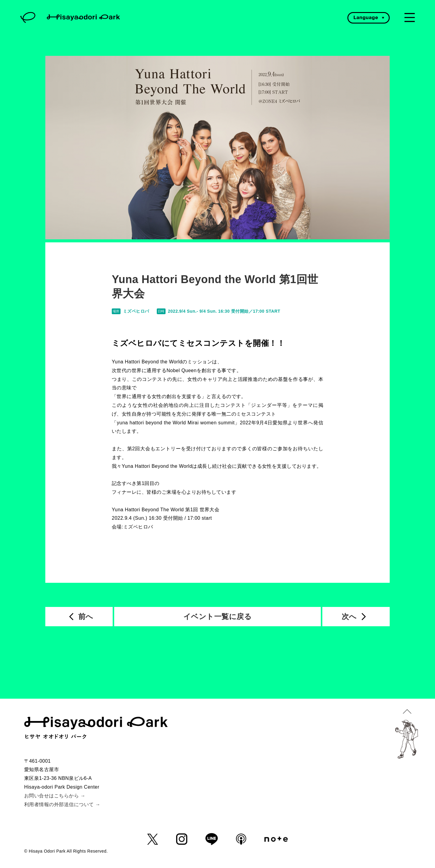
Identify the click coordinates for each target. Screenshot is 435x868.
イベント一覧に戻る (217, 616)
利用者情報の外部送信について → (62, 804)
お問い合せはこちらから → (55, 796)
